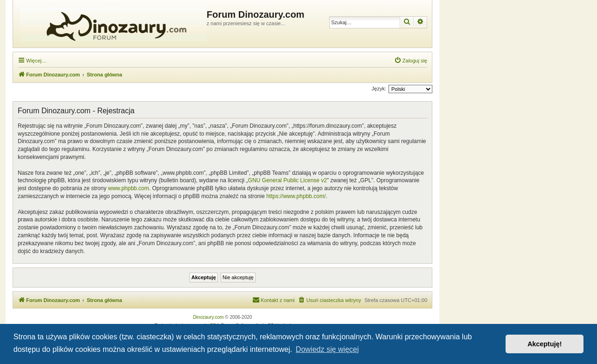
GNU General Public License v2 (288, 180)
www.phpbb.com (128, 188)
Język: (379, 89)
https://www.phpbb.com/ (296, 196)
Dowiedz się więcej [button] (327, 349)
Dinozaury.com (208, 317)
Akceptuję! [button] (545, 344)
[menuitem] (411, 61)
